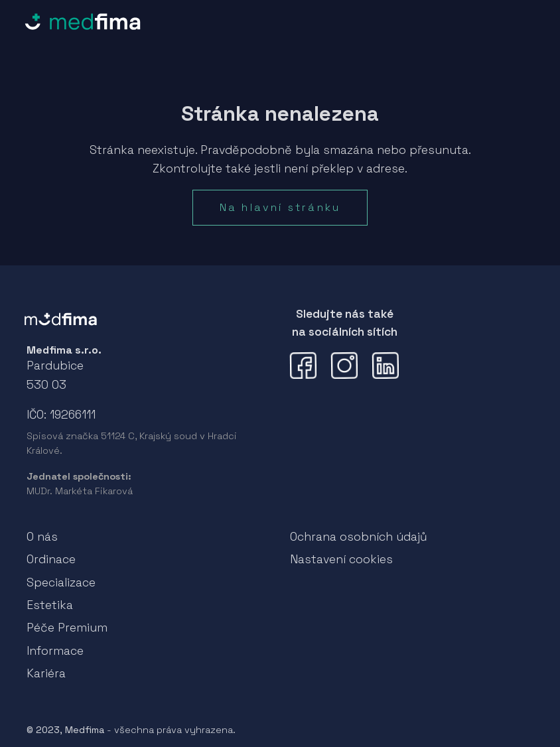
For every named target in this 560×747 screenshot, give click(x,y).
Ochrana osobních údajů (359, 537)
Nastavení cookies (341, 559)
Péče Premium (67, 628)
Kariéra (46, 673)
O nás (42, 537)
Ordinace (51, 559)
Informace (55, 651)
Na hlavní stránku (280, 207)
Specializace (61, 582)
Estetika (50, 605)
